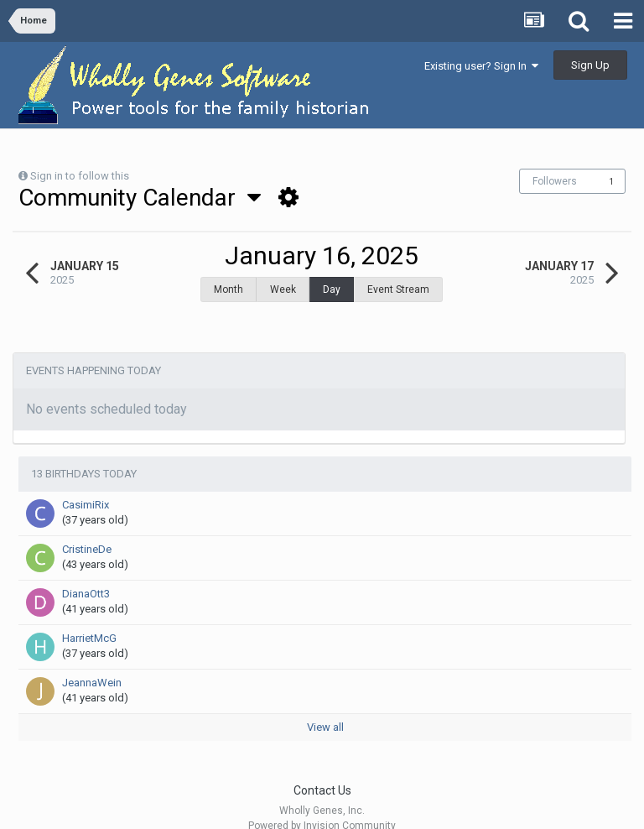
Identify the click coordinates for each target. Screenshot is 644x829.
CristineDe (87, 528)
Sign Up (590, 65)
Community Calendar (140, 198)
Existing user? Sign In (481, 66)
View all (325, 706)
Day (332, 289)
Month (229, 289)
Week (283, 289)
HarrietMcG (89, 617)
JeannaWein (92, 662)
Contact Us (322, 769)
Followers (555, 181)
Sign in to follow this (80, 176)
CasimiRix (86, 484)
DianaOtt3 (86, 573)
